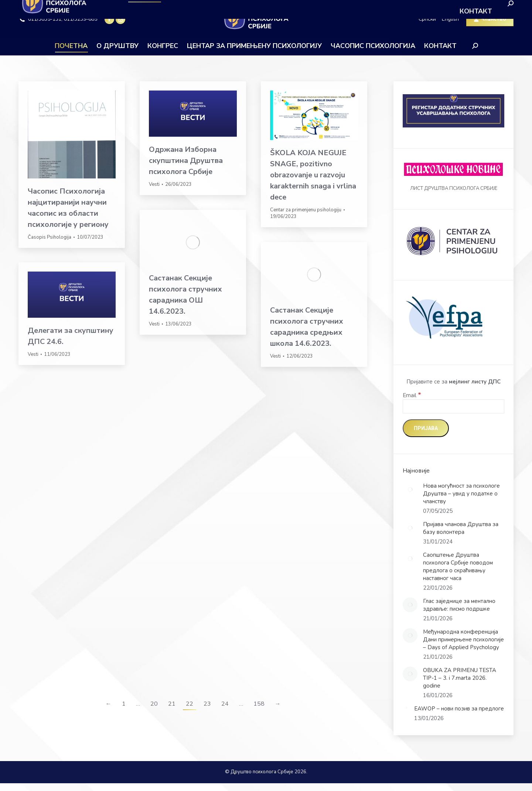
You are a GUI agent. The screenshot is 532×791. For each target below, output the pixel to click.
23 (207, 704)
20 (154, 704)
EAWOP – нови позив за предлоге (459, 709)
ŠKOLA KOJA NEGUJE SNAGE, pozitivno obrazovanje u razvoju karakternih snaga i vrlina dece (313, 175)
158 (259, 704)
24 (225, 704)
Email (412, 395)
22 (190, 704)
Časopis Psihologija (50, 237)
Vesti (154, 184)
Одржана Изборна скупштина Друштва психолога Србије (186, 161)
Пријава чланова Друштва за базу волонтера (461, 528)
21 (172, 704)
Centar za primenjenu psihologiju (306, 210)
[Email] (453, 406)
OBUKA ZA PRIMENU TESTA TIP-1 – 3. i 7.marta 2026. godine (460, 678)
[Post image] (410, 490)
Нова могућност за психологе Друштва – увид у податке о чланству (461, 494)
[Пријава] (426, 428)
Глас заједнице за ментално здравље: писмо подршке (459, 605)
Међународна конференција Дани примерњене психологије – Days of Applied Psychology (463, 640)
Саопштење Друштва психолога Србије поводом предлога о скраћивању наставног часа (458, 567)
